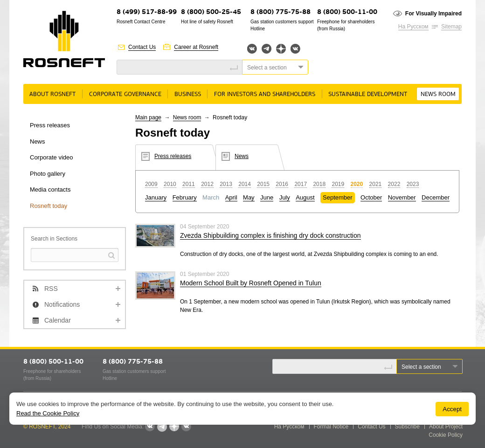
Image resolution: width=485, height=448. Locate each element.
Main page (148, 117)
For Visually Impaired (433, 14)
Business (188, 94)
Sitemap (451, 27)
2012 (207, 184)
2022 (394, 184)
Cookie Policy (446, 435)
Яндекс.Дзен (281, 49)
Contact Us (142, 47)
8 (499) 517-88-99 (147, 12)
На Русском (413, 27)
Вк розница (295, 49)
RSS (51, 289)
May (249, 197)
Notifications (62, 304)
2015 (263, 184)
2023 (413, 184)
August (305, 197)
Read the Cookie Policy (48, 413)
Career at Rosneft (196, 47)
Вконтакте (252, 49)
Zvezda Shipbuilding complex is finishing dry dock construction (270, 235)
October (371, 197)
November (402, 197)
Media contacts (50, 190)
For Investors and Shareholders (265, 94)
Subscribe (407, 427)
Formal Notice (331, 427)
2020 (357, 184)
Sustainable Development (368, 94)
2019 (338, 184)
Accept (452, 409)
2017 (301, 184)
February (185, 197)
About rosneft (52, 94)
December (436, 197)
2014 (245, 184)
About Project (446, 427)
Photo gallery (48, 174)
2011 (189, 184)
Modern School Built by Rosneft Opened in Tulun (251, 283)
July (285, 197)
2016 (282, 184)
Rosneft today (48, 206)
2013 (226, 184)
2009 (151, 184)
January (156, 197)
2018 (319, 184)
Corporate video (52, 157)
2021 (376, 184)
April (231, 197)
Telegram (267, 49)
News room (438, 94)
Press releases (50, 125)
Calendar (58, 320)
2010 (170, 184)
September (338, 197)
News (38, 141)
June (267, 197)
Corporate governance (125, 94)
